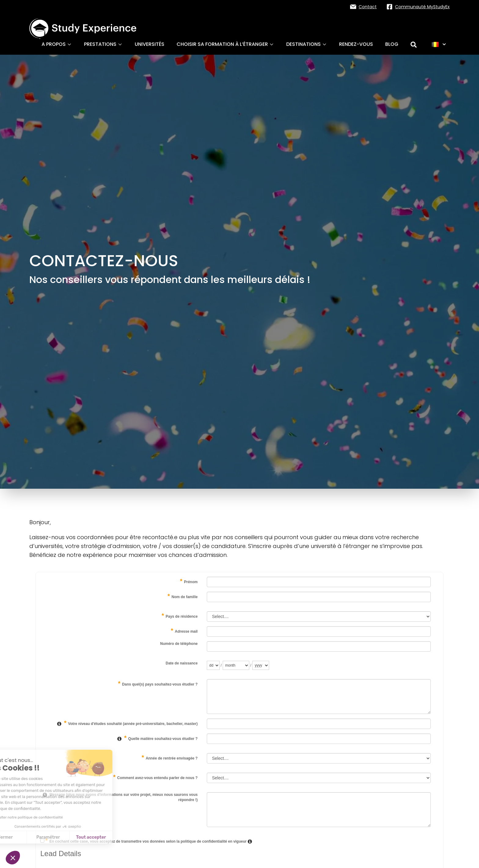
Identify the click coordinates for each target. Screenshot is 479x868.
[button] (13, 858)
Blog (392, 44)
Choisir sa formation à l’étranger (225, 44)
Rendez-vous (356, 44)
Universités (150, 44)
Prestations (103, 44)
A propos (57, 44)
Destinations (307, 44)
